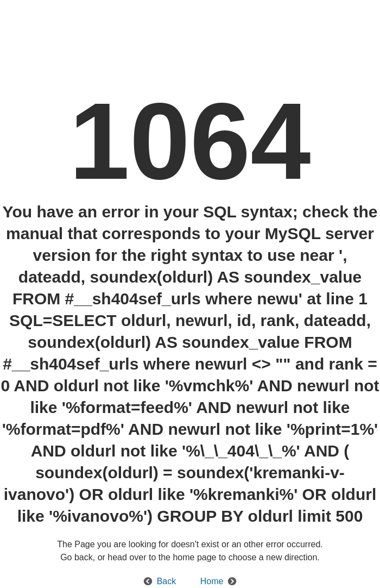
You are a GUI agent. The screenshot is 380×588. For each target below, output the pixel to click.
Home (212, 581)
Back (167, 581)
